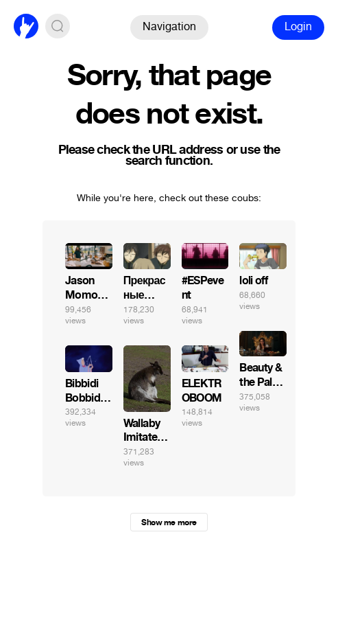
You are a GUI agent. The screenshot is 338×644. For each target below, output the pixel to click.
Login (298, 26)
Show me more (169, 522)
